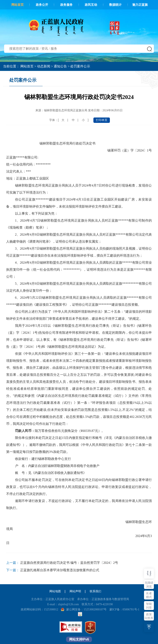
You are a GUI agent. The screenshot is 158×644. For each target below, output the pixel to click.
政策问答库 (149, 616)
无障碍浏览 (149, 585)
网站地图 (55, 591)
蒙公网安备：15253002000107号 (86, 609)
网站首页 (17, 5)
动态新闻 (44, 66)
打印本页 (102, 120)
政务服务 (66, 5)
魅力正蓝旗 (140, 5)
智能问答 (149, 606)
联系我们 (95, 591)
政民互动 (91, 5)
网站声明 (75, 591)
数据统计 (115, 5)
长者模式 (149, 595)
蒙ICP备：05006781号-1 (124, 609)
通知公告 (60, 66)
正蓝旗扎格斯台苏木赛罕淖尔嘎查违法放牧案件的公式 (60, 570)
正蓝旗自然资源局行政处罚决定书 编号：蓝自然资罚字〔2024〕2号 (69, 563)
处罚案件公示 (80, 66)
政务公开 (42, 5)
